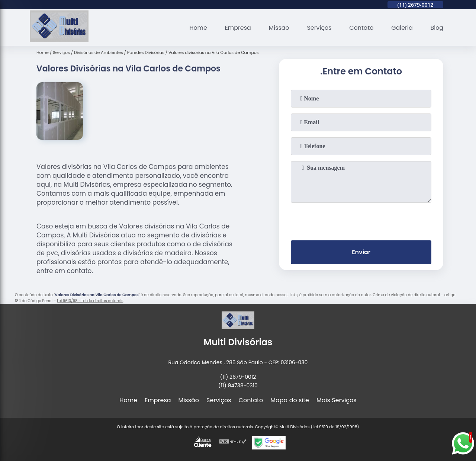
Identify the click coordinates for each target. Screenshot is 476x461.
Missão (278, 28)
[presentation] (361, 220)
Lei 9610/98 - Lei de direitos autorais (90, 301)
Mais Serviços (337, 400)
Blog (437, 28)
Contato (361, 28)
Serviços (319, 28)
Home (197, 28)
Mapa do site (290, 400)
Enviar (361, 252)
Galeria (402, 28)
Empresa (237, 28)
